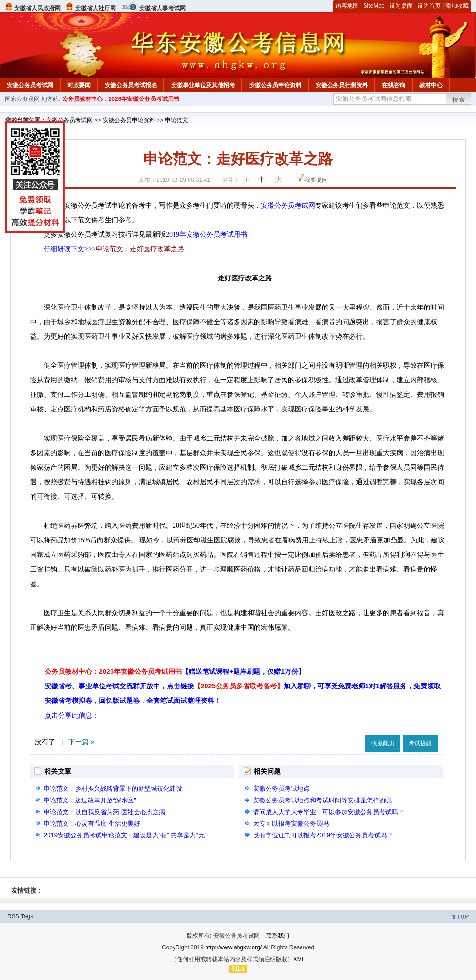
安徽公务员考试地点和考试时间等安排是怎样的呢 (322, 800)
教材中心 (431, 85)
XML (299, 959)
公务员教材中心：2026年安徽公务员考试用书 (121, 99)
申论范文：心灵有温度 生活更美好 (92, 824)
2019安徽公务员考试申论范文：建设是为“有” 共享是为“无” (125, 835)
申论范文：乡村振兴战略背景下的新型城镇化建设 (113, 789)
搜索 (459, 100)
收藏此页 (383, 743)
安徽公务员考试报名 (131, 85)
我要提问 (316, 180)
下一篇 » (81, 742)
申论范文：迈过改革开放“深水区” (90, 800)
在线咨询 (394, 85)
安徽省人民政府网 (37, 8)
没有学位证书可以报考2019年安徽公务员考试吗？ (323, 835)
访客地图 (347, 6)
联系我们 (278, 936)
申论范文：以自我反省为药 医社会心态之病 (104, 812)
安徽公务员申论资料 (275, 85)
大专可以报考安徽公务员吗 (291, 824)
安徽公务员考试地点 (281, 789)
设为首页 (429, 6)
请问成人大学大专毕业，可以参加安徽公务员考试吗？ (329, 812)
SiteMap (374, 6)
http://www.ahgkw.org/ (233, 947)
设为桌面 (401, 6)
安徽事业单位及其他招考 (203, 85)
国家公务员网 (22, 99)
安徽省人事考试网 (162, 8)
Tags (27, 916)
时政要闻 (79, 85)
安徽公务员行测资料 (342, 85)
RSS (13, 916)
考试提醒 (420, 743)
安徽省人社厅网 (95, 8)
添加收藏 (457, 6)
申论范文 (176, 120)
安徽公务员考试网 (30, 85)
